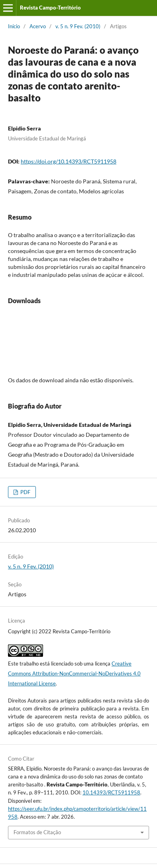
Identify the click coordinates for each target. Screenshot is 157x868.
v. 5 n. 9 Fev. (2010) (78, 26)
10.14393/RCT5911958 (111, 792)
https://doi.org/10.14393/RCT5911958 (69, 161)
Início (14, 26)
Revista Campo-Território (50, 8)
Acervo (38, 26)
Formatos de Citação (37, 832)
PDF (25, 492)
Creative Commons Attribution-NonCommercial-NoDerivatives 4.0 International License (74, 673)
